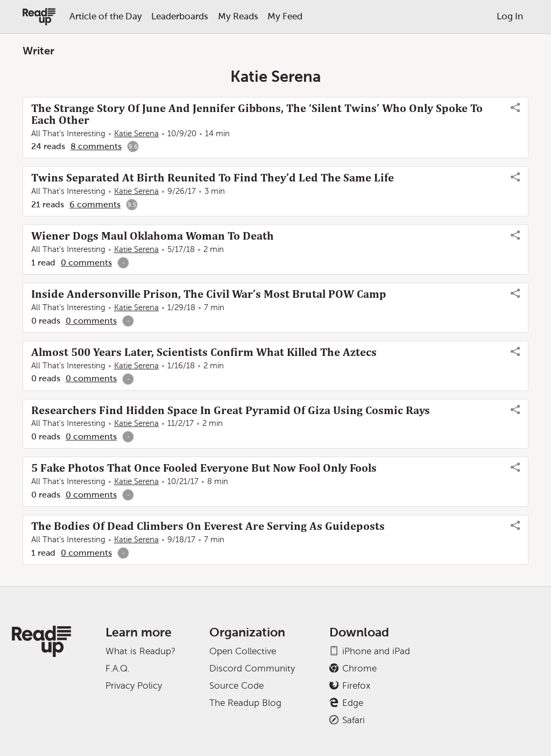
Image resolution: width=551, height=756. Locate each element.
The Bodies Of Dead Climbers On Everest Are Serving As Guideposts (208, 526)
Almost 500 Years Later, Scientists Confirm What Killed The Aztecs (204, 352)
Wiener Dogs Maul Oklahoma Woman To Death (153, 236)
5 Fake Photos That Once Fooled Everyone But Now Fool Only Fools (204, 468)
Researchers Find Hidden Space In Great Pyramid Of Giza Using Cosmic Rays (231, 410)
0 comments (86, 262)
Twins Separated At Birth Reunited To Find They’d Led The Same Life (213, 178)
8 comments (96, 146)
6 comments (95, 204)
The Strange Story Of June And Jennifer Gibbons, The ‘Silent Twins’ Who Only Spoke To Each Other (257, 114)
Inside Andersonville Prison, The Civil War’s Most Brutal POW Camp (209, 294)
